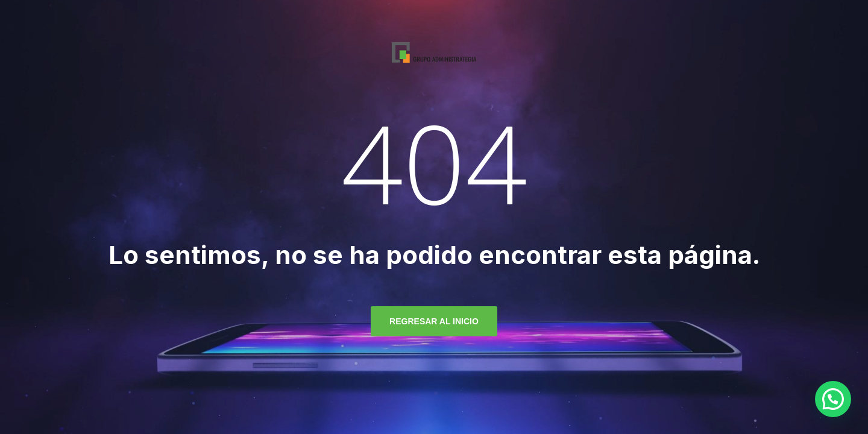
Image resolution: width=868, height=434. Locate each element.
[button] (833, 399)
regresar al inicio (434, 321)
